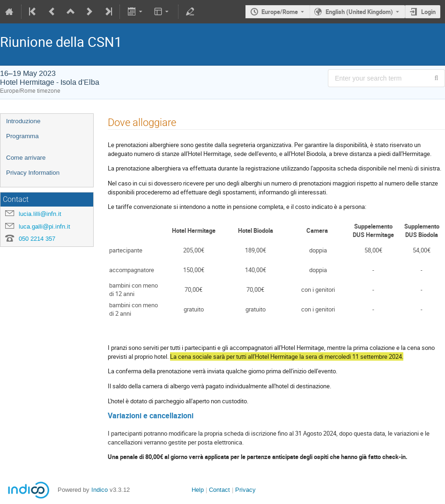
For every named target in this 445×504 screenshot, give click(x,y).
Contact (219, 490)
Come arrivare (26, 158)
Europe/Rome (280, 12)
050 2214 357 (37, 239)
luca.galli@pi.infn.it (44, 226)
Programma (22, 136)
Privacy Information (33, 173)
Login (428, 12)
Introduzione (23, 121)
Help (198, 490)
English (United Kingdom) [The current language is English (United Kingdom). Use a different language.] (359, 12)
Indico (100, 490)
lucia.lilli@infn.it (40, 214)
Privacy (245, 490)
